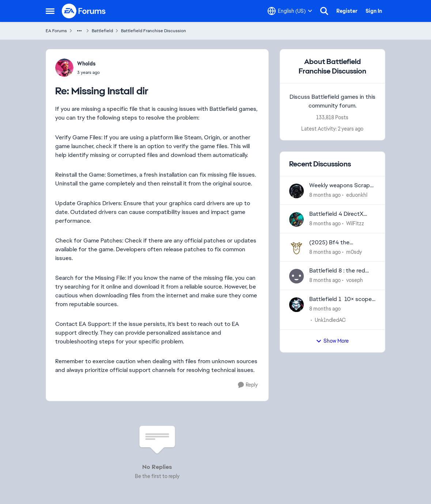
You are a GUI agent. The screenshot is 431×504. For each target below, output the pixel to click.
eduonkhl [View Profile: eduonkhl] (357, 195)
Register (347, 11)
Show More (332, 341)
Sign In (374, 11)
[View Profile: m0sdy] (296, 248)
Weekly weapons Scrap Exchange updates (340, 186)
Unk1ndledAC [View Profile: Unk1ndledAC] (330, 320)
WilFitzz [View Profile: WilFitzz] (355, 223)
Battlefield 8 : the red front (337, 271)
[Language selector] (290, 11)
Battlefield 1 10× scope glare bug (341, 299)
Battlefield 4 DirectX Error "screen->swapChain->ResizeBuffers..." (336, 214)
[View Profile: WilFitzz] (296, 219)
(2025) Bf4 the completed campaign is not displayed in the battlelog (340, 243)
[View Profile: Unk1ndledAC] (296, 305)
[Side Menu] (50, 11)
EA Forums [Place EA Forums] (56, 31)
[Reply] (248, 385)
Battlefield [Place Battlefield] (102, 31)
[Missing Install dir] (88, 72)
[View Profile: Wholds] (64, 68)
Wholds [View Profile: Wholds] (86, 64)
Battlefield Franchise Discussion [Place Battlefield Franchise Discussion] (154, 31)
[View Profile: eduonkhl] (296, 191)
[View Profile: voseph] (296, 276)
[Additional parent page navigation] (79, 31)
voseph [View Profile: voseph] (355, 280)
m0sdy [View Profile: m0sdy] (354, 252)
